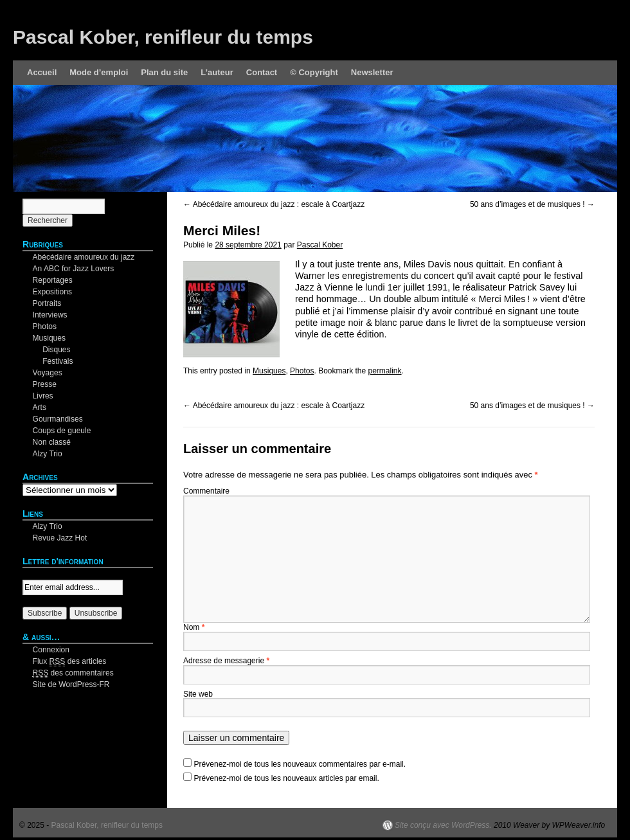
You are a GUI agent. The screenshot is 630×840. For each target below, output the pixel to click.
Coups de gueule (62, 431)
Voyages (48, 373)
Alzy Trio (48, 454)
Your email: (42, 574)
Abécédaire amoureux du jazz (84, 257)
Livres (43, 396)
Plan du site (164, 72)
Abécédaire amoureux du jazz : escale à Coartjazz (274, 204)
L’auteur (217, 72)
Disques (56, 350)
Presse (45, 384)
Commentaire (206, 491)
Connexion (51, 650)
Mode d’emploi (99, 72)
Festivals (58, 361)
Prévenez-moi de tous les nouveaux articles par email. (287, 778)
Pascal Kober (320, 245)
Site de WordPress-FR (71, 684)
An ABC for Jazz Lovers (74, 269)
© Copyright (314, 72)
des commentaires (73, 673)
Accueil (42, 72)
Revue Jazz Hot (60, 538)
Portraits (47, 303)
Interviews (50, 315)
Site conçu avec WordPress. (443, 825)
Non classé (52, 442)
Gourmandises (58, 419)
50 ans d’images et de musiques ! (532, 204)
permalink (385, 371)
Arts (40, 407)
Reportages (53, 280)
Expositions (52, 292)
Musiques (269, 371)
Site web (198, 694)
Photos (302, 371)
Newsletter (372, 72)
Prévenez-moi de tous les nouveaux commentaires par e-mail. (300, 764)
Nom (194, 627)
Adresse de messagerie (226, 661)
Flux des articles (70, 662)
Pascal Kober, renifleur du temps (163, 37)
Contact (262, 72)
